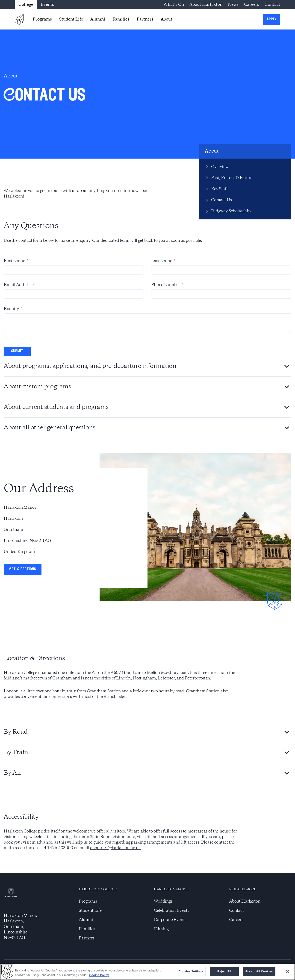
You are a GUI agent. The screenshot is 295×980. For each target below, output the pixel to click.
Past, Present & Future (232, 178)
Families (121, 19)
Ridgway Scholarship (231, 211)
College (26, 5)
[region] (147, 972)
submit (17, 351)
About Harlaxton (206, 5)
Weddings (163, 901)
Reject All (224, 971)
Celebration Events (172, 911)
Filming (161, 929)
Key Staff (219, 189)
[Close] (288, 971)
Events (47, 5)
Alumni (98, 19)
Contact (272, 5)
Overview (220, 167)
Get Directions (23, 569)
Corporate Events (170, 920)
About (167, 19)
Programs (42, 19)
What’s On (174, 5)
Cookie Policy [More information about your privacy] (99, 975)
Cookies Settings (191, 971)
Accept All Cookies (259, 971)
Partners (145, 19)
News (233, 5)
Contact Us (221, 200)
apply (272, 19)
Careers (252, 5)
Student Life (71, 19)
